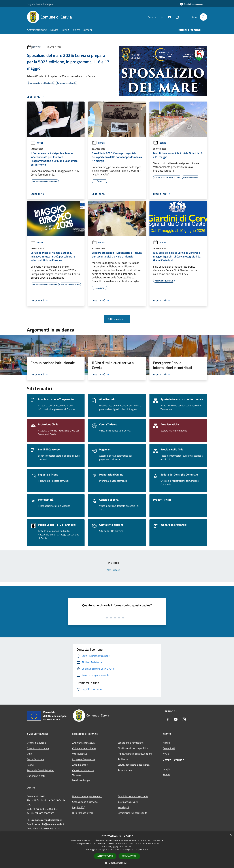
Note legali (123, 807)
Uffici (30, 754)
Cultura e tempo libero (84, 748)
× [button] (231, 835)
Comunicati (169, 748)
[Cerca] (203, 17)
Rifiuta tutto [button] (129, 856)
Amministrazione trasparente (133, 796)
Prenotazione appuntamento (87, 796)
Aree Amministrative (38, 748)
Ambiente (123, 759)
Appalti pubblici (80, 765)
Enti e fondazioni (36, 759)
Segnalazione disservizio (85, 802)
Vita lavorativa (80, 754)
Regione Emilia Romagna (40, 4)
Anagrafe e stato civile (84, 743)
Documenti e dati (36, 776)
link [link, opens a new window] (146, 850)
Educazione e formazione (131, 743)
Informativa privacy (128, 802)
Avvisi (166, 754)
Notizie (37, 47)
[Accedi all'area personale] (192, 4)
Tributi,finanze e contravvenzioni (135, 754)
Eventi (166, 774)
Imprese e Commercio (83, 759)
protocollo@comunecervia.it (49, 824)
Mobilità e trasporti (82, 780)
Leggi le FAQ (79, 807)
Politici (30, 765)
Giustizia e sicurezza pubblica (133, 748)
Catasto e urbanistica (83, 770)
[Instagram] (176, 17)
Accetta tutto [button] (105, 856)
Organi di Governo (36, 743)
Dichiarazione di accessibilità (132, 813)
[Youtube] (168, 17)
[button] (117, 863)
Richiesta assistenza (83, 813)
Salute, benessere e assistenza (134, 765)
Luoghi (166, 769)
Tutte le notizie (117, 319)
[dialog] (117, 850)
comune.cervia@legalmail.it (47, 820)
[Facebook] (161, 17)
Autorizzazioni (125, 770)
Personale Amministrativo (41, 770)
